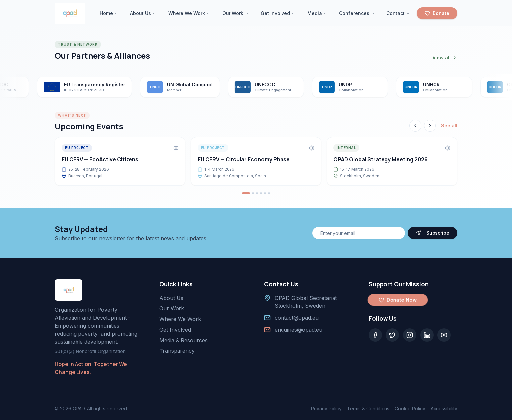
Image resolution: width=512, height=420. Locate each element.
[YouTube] (444, 335)
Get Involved (278, 13)
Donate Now (397, 300)
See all (449, 126)
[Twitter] (392, 335)
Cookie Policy (410, 409)
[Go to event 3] (257, 193)
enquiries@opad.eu (298, 330)
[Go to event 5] (265, 193)
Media (317, 13)
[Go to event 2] (253, 193)
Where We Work (189, 13)
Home (109, 13)
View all (445, 57)
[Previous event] (415, 126)
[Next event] (430, 126)
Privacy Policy (326, 409)
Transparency (177, 351)
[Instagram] (410, 335)
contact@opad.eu (297, 318)
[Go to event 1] (246, 193)
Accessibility (444, 409)
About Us (143, 13)
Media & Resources (183, 340)
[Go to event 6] (269, 193)
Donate (437, 13)
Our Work (235, 13)
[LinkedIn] (427, 335)
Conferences (357, 13)
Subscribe (433, 233)
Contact (398, 13)
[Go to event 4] (261, 193)
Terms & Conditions (368, 409)
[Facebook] (375, 335)
